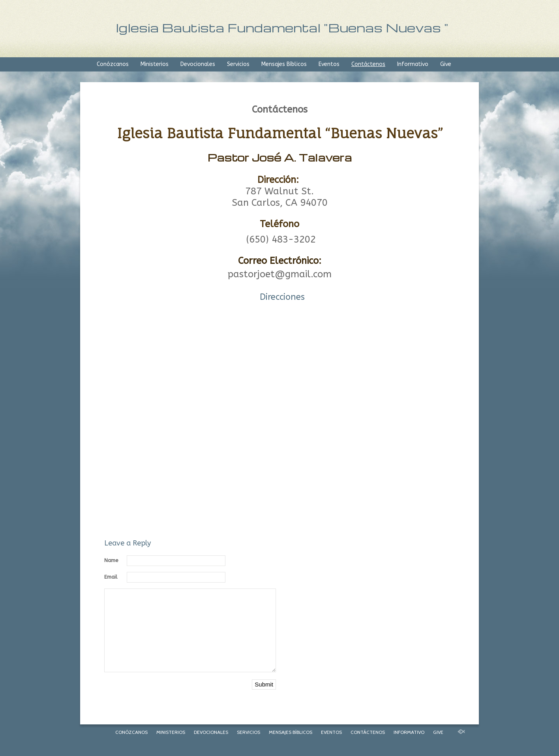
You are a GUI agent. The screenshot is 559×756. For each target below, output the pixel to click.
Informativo (413, 64)
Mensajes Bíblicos (284, 64)
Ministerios (155, 64)
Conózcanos (113, 64)
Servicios (238, 64)
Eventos (329, 64)
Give (446, 64)
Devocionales (198, 64)
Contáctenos (368, 64)
